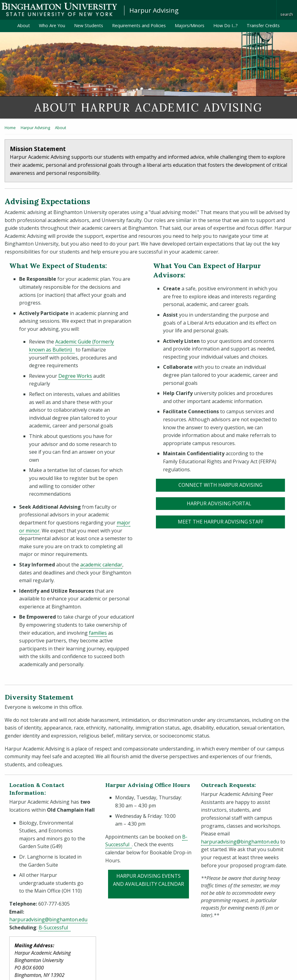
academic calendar (101, 565)
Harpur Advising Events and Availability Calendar (151, 880)
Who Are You (52, 25)
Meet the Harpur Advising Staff (221, 522)
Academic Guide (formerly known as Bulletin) (71, 346)
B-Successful (54, 927)
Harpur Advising (154, 10)
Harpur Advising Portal (236, 503)
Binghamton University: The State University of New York (59, 9)
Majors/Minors (190, 25)
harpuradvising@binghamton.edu (48, 919)
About (24, 25)
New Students (89, 25)
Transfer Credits (263, 25)
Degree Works (75, 376)
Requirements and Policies (139, 25)
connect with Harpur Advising (220, 485)
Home (10, 128)
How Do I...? (226, 25)
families (98, 633)
